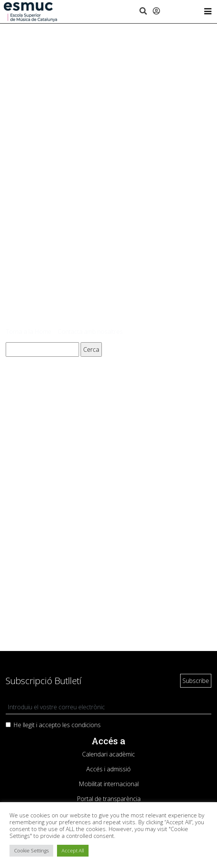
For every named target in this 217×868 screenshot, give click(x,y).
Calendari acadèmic (108, 754)
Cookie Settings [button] (31, 850)
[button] (143, 11)
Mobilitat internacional (109, 784)
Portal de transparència (109, 799)
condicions (86, 725)
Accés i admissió (108, 769)
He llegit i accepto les (57, 725)
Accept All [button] (73, 850)
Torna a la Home (29, 332)
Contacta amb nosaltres (90, 332)
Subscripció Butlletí (44, 681)
